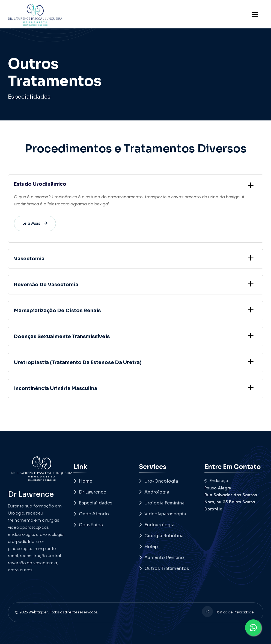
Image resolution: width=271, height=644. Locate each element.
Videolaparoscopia (162, 514)
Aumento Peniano (161, 558)
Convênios (88, 525)
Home (83, 481)
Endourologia (157, 525)
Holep (148, 547)
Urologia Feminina (162, 503)
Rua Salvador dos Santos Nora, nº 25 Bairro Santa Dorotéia (231, 502)
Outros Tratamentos (164, 568)
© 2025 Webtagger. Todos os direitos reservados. (56, 612)
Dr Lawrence (90, 492)
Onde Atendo (91, 514)
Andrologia (154, 492)
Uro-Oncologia (158, 481)
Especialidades (29, 97)
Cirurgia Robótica (161, 536)
